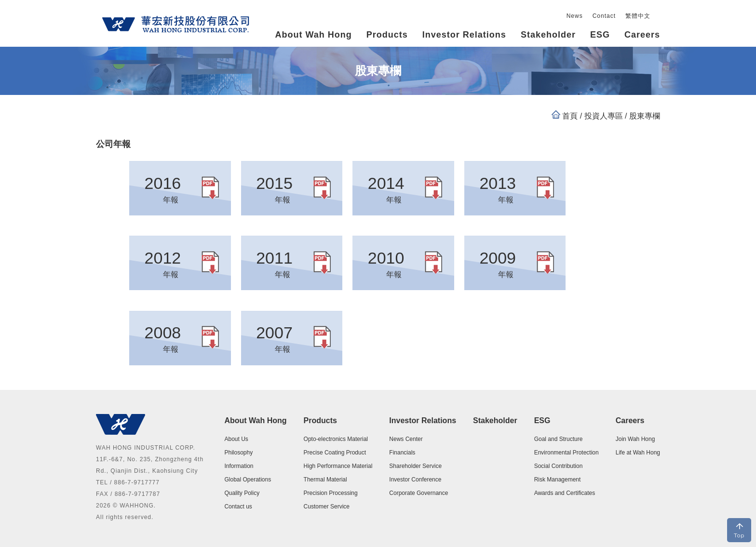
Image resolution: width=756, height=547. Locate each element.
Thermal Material (325, 480)
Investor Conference (415, 480)
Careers (630, 420)
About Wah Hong (255, 420)
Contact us (238, 507)
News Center (406, 439)
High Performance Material (338, 466)
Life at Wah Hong (638, 453)
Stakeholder (548, 35)
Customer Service (327, 507)
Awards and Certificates (565, 493)
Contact (604, 16)
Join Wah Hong (635, 439)
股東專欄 (644, 116)
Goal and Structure (559, 439)
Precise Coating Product (335, 453)
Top (739, 535)
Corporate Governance (418, 493)
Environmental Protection (567, 453)
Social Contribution (559, 466)
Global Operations (248, 480)
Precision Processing (331, 493)
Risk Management (558, 480)
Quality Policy (242, 493)
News (575, 16)
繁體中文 (638, 16)
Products (320, 420)
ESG (542, 420)
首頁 (570, 116)
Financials (402, 453)
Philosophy (238, 453)
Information (239, 466)
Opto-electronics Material (336, 439)
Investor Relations (423, 420)
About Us (236, 439)
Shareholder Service (415, 466)
